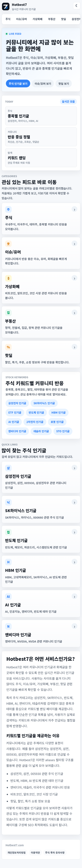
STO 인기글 (63, 431)
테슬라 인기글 (41, 431)
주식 (8, 19)
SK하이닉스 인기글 (44, 403)
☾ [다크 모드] (77, 6)
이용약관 (35, 852)
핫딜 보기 (64, 84)
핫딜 (64, 19)
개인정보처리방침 (17, 852)
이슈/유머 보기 (43, 84)
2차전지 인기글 (35, 422)
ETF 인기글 (15, 412)
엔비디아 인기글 (17, 431)
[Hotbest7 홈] (19, 7)
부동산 (52, 19)
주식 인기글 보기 (18, 84)
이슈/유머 (22, 19)
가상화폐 (38, 19)
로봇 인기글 (57, 422)
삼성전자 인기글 (17, 403)
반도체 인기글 (36, 412)
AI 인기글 (14, 422)
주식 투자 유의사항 (55, 852)
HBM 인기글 (59, 412)
